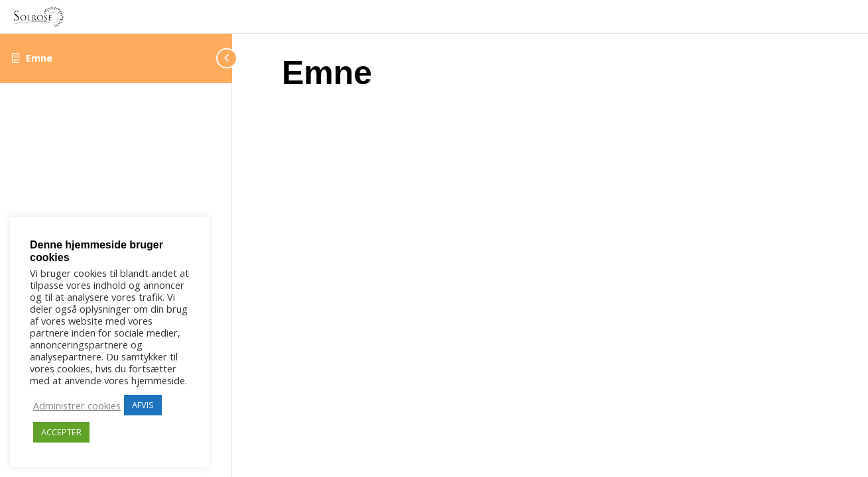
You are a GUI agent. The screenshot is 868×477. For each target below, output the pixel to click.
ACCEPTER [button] (61, 432)
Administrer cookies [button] (77, 405)
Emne (39, 58)
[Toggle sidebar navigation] (212, 58)
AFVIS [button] (143, 405)
